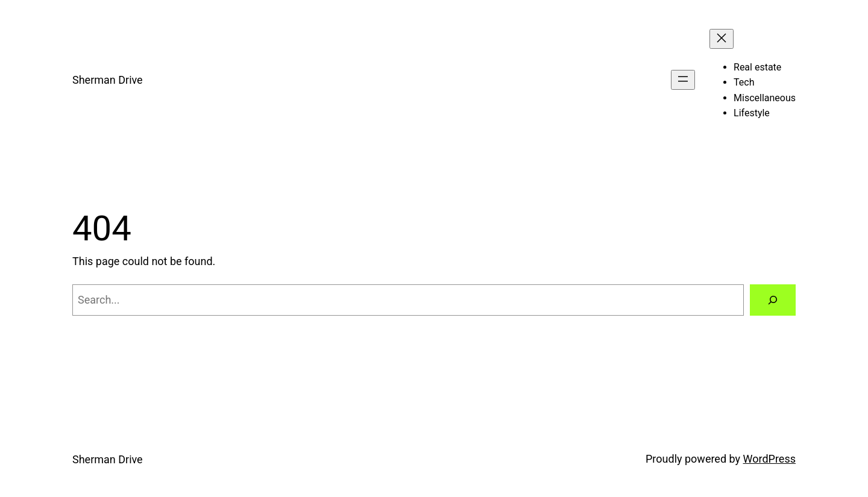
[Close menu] (722, 39)
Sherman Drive (108, 80)
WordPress (769, 459)
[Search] (773, 300)
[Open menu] (683, 80)
